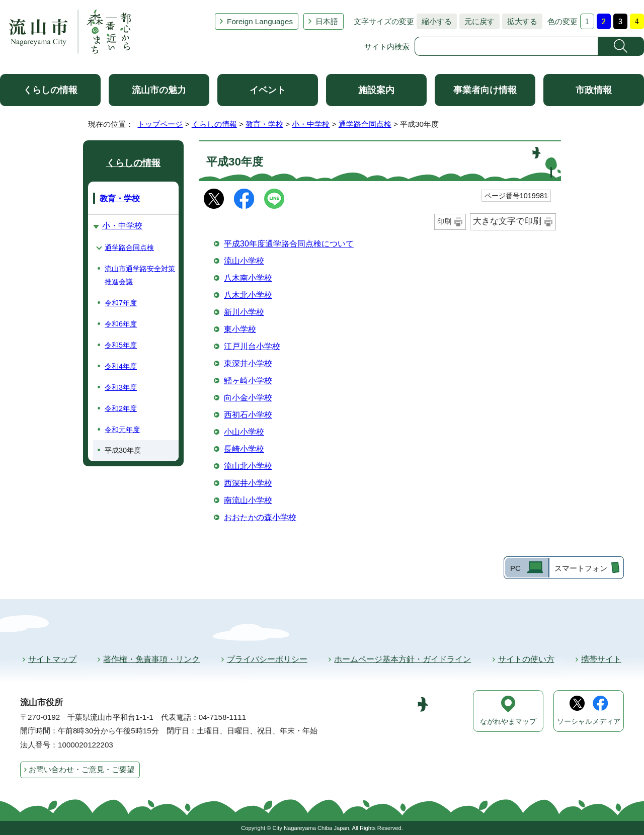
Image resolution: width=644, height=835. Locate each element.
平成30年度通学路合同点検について (289, 244)
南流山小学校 (248, 500)
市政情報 (594, 90)
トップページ (160, 124)
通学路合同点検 (365, 124)
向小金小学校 (248, 398)
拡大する (520, 21)
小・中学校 (311, 124)
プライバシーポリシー (267, 659)
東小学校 (240, 329)
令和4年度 (121, 366)
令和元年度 (122, 430)
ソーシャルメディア (589, 722)
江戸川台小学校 (252, 346)
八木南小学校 (248, 278)
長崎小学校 (244, 449)
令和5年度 (121, 345)
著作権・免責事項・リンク (151, 659)
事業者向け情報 (485, 90)
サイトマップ (52, 659)
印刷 (444, 221)
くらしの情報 (50, 90)
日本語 (327, 21)
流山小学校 (244, 261)
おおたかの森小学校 (260, 517)
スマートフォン (581, 568)
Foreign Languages (260, 21)
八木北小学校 (248, 295)
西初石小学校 (248, 415)
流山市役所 (42, 702)
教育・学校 (264, 124)
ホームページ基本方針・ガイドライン (403, 659)
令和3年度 (121, 387)
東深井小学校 (248, 363)
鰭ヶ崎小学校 (248, 381)
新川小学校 (244, 312)
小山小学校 (244, 432)
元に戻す (477, 21)
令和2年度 (121, 408)
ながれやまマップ (508, 722)
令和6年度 (121, 324)
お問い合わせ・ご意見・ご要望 (82, 769)
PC (515, 568)
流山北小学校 (248, 466)
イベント (268, 90)
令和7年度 (121, 303)
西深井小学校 (248, 483)
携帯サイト (601, 659)
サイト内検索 (387, 47)
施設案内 (376, 90)
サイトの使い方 (526, 659)
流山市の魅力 (159, 90)
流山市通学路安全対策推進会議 (140, 275)
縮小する (434, 21)
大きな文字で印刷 (507, 221)
